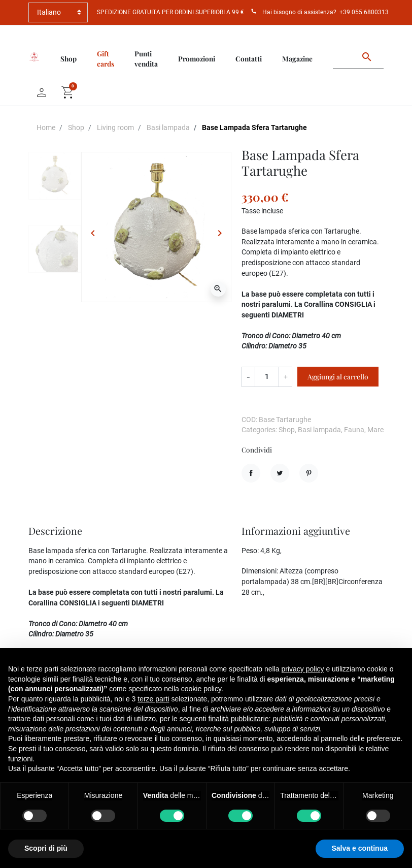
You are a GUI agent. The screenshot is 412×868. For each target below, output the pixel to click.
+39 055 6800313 (364, 12)
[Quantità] (267, 377)
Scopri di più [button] (46, 848)
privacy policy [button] (303, 669)
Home (46, 127)
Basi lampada (168, 127)
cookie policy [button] (201, 689)
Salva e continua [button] (360, 848)
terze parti (153, 699)
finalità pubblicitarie (239, 719)
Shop (76, 127)
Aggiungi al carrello (338, 376)
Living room (115, 127)
